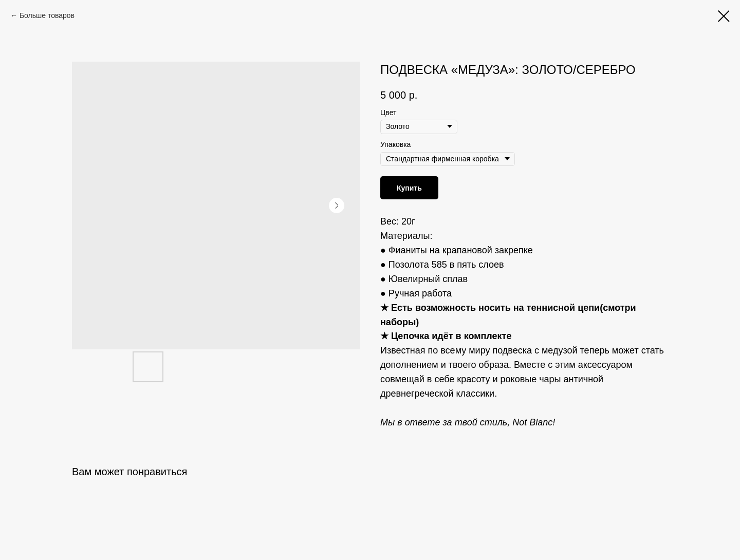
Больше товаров (47, 15)
